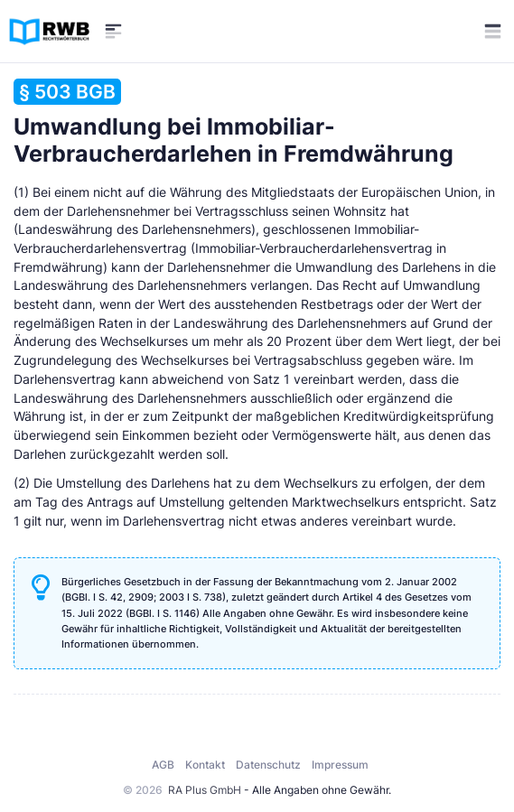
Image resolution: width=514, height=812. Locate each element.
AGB (163, 765)
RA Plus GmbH (205, 790)
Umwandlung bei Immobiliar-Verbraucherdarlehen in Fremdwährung (234, 123)
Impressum (340, 765)
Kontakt (205, 765)
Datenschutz (268, 765)
